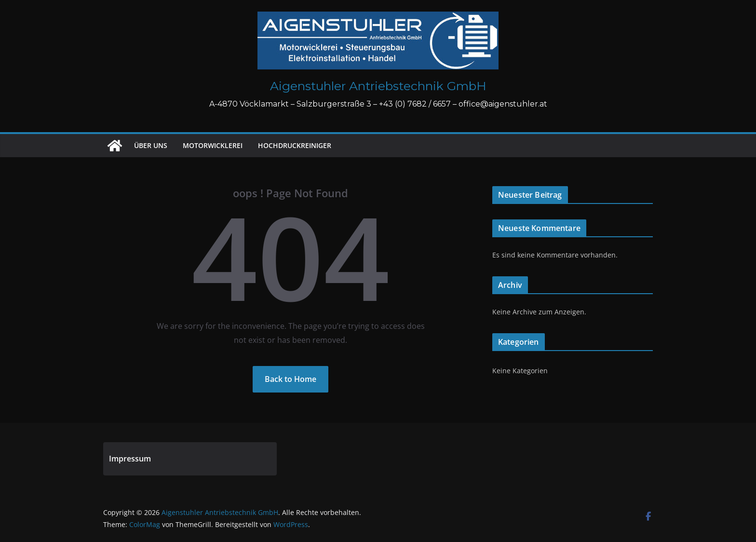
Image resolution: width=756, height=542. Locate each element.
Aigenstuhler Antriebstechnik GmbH (378, 86)
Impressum (130, 459)
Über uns (151, 145)
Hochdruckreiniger (295, 145)
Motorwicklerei (213, 145)
